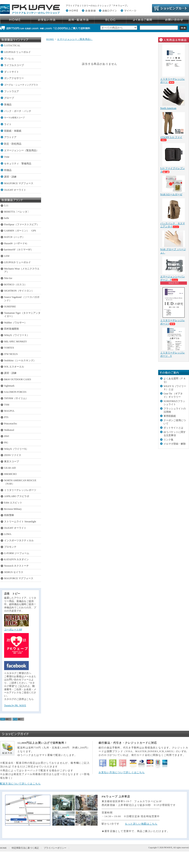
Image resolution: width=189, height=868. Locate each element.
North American (168, 108)
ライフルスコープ (14, 65)
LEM (7, 256)
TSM (7, 157)
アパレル (9, 59)
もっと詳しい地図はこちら (141, 824)
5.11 (6, 206)
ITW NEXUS (11, 354)
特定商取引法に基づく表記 (25, 848)
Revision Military (13, 509)
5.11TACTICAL (12, 45)
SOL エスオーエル (14, 367)
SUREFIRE (10, 307)
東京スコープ (12, 461)
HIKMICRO (10, 474)
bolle (7, 218)
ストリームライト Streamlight (20, 522)
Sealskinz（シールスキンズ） (20, 360)
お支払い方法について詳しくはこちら (122, 772)
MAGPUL (9, 411)
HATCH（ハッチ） (14, 237)
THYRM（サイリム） (16, 398)
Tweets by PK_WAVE (15, 705)
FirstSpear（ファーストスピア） (22, 224)
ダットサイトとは (173, 428)
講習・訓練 (10, 177)
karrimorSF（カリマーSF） (19, 250)
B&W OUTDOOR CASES (18, 379)
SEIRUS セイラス (14, 572)
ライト (8, 124)
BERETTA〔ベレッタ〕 (17, 212)
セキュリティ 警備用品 (18, 164)
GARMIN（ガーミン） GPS (20, 231)
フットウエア (12, 91)
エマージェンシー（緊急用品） (21, 150)
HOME (50, 39)
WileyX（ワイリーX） (16, 449)
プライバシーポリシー (55, 848)
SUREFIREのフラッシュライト (174, 403)
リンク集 (168, 440)
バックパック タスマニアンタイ (173, 225)
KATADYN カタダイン (16, 559)
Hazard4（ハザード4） (16, 243)
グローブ (9, 98)
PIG (6, 443)
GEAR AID (10, 468)
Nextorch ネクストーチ (16, 566)
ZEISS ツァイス (13, 455)
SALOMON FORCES (15, 392)
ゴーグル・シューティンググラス (21, 85)
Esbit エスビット (13, 503)
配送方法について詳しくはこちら (20, 784)
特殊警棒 (9, 515)
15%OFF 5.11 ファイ (171, 139)
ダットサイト (12, 72)
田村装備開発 (12, 329)
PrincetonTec (11, 424)
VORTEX (9, 348)
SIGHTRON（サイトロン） (19, 291)
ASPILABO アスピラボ (17, 496)
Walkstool (9, 430)
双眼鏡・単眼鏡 (13, 131)
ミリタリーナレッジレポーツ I (173, 322)
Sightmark (9, 386)
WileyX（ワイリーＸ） (17, 335)
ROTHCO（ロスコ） (15, 285)
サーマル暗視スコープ (14, 118)
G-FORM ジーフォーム (17, 553)
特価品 (8, 170)
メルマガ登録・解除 (175, 444)
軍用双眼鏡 (170, 416)
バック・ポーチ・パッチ (18, 111)
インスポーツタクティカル (19, 540)
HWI (7, 436)
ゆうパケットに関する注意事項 (175, 434)
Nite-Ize (8, 278)
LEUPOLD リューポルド (17, 52)
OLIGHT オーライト (15, 190)
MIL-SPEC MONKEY (16, 342)
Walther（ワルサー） (15, 323)
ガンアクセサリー (14, 78)
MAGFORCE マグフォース (19, 183)
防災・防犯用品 (13, 144)
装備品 (8, 105)
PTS (6, 417)
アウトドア (10, 137)
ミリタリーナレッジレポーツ (20, 490)
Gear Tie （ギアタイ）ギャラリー (173, 395)
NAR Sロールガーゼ (171, 194)
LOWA (8, 534)
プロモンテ (10, 547)
